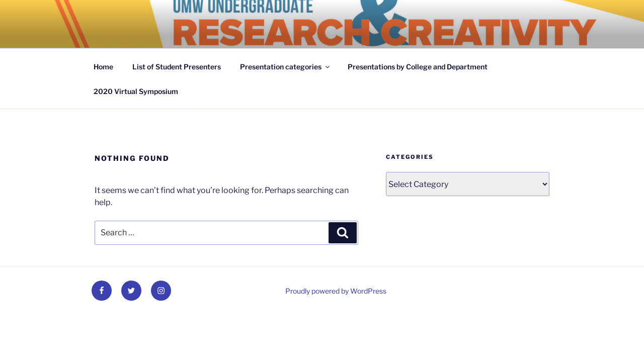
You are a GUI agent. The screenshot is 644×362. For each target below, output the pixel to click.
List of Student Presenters (177, 67)
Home (103, 67)
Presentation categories (286, 67)
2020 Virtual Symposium (136, 91)
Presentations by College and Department (418, 67)
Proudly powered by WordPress (336, 291)
